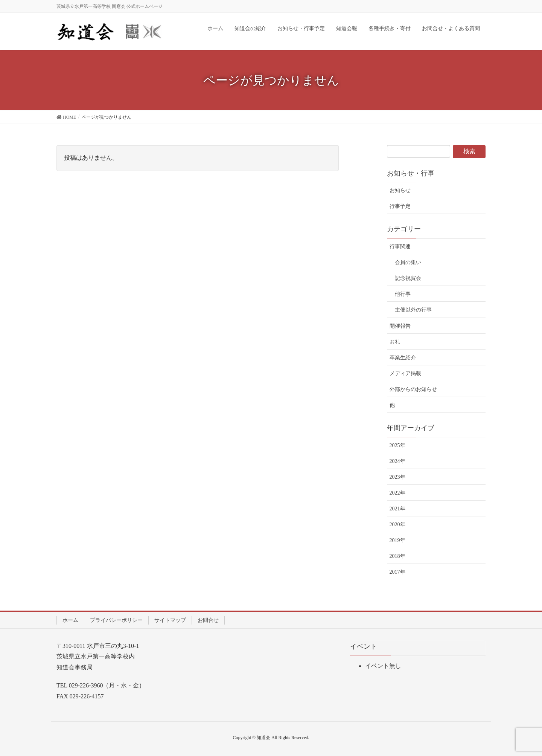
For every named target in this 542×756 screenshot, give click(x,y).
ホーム (70, 620)
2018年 (397, 556)
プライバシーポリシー (116, 620)
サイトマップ (170, 620)
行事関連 (400, 247)
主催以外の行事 (413, 310)
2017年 (397, 572)
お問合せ (208, 620)
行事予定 (400, 206)
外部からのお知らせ (413, 389)
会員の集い (408, 262)
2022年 (397, 493)
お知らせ (400, 190)
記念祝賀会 (408, 278)
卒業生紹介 (403, 358)
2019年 (397, 540)
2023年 (397, 477)
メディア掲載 (405, 373)
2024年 (397, 461)
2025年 (397, 445)
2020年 (397, 525)
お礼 (395, 342)
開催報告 (400, 326)
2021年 (397, 509)
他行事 (403, 294)
